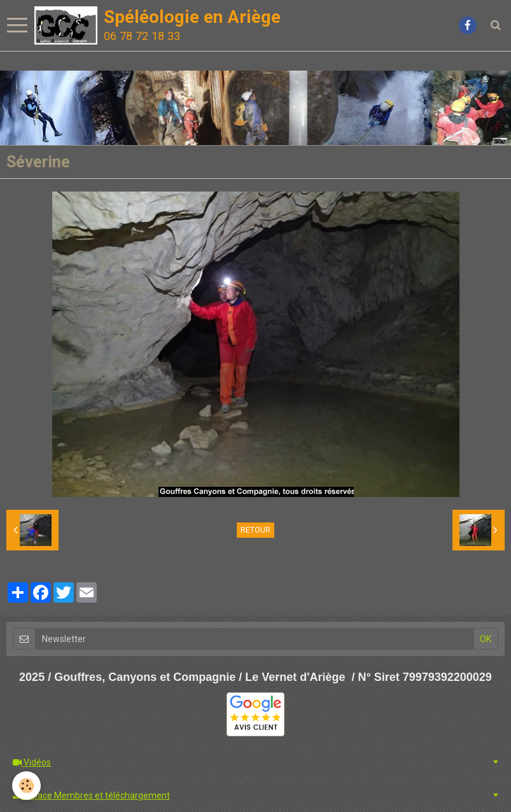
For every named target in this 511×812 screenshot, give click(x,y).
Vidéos (32, 762)
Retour (255, 530)
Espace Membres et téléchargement (91, 795)
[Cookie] (27, 786)
